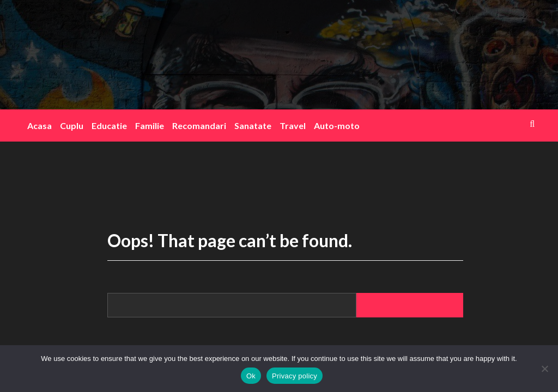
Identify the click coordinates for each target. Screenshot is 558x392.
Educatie (109, 125)
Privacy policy (295, 376)
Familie (150, 125)
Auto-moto (337, 125)
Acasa (40, 125)
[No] (544, 369)
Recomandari (199, 125)
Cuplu (72, 125)
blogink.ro (276, 47)
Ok (251, 376)
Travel (293, 125)
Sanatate (253, 125)
